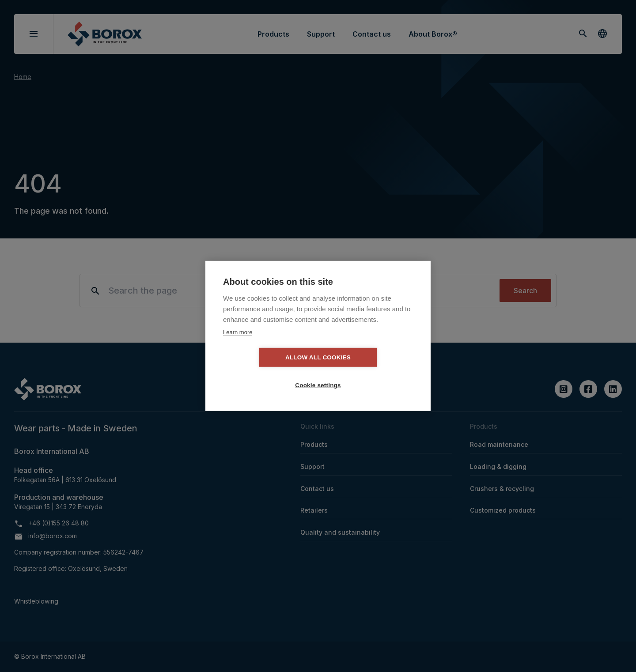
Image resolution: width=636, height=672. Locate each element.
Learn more (238, 346)
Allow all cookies (267, 372)
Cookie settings (369, 372)
